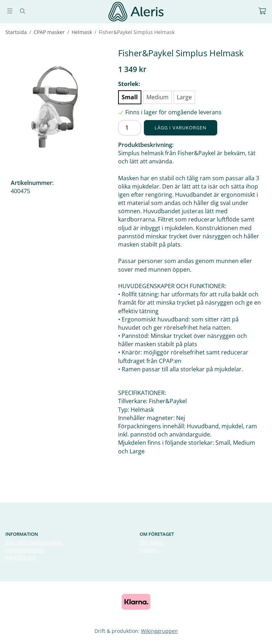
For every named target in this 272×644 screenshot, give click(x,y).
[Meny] (10, 11)
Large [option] (184, 97)
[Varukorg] (262, 11)
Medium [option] (157, 97)
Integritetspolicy (25, 550)
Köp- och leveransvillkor (34, 542)
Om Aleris (151, 542)
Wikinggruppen (159, 631)
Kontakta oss (21, 557)
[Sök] (22, 11)
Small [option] (130, 97)
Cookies (149, 550)
